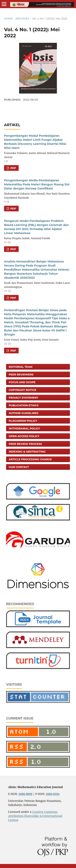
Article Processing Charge (30, 459)
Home (8, 18)
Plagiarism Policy (23, 421)
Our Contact (19, 467)
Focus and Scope (22, 382)
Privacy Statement (24, 398)
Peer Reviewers (21, 374)
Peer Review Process (25, 444)
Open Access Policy (24, 436)
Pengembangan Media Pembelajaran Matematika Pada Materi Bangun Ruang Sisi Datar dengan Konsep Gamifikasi (37, 184)
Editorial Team (21, 367)
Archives (22, 18)
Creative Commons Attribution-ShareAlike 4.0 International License (35, 816)
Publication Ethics (24, 405)
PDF (13, 168)
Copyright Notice (22, 390)
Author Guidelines (24, 413)
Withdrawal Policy (24, 428)
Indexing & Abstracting (27, 452)
